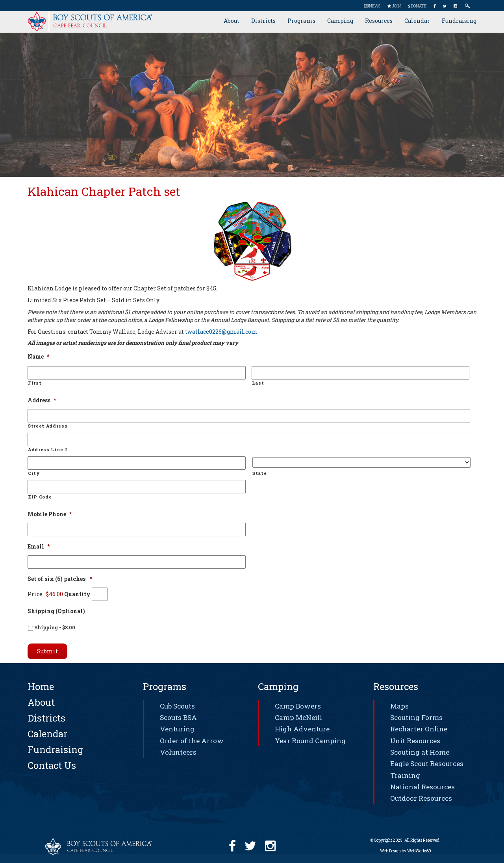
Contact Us (52, 765)
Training (405, 775)
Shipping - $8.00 (55, 627)
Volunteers (178, 752)
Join (394, 6)
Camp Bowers (298, 706)
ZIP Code (40, 497)
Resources (379, 21)
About (232, 21)
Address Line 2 (48, 449)
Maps (399, 706)
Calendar (417, 21)
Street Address (48, 426)
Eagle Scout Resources (427, 763)
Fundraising (459, 21)
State (259, 473)
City (34, 473)
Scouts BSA (178, 717)
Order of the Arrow (192, 741)
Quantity (77, 594)
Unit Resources (415, 741)
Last (258, 383)
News (372, 6)
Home (41, 686)
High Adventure (302, 729)
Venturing (177, 729)
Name (38, 357)
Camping (340, 21)
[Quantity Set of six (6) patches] (100, 594)
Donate (417, 6)
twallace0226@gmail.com (221, 332)
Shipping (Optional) (56, 611)
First (35, 383)
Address (42, 400)
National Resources (422, 787)
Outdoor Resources (421, 798)
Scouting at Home (420, 752)
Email (39, 547)
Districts (263, 21)
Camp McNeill (298, 717)
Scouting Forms (416, 717)
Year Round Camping (310, 741)
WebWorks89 (419, 851)
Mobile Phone (50, 514)
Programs (301, 21)
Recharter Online (419, 729)
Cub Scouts (177, 706)
